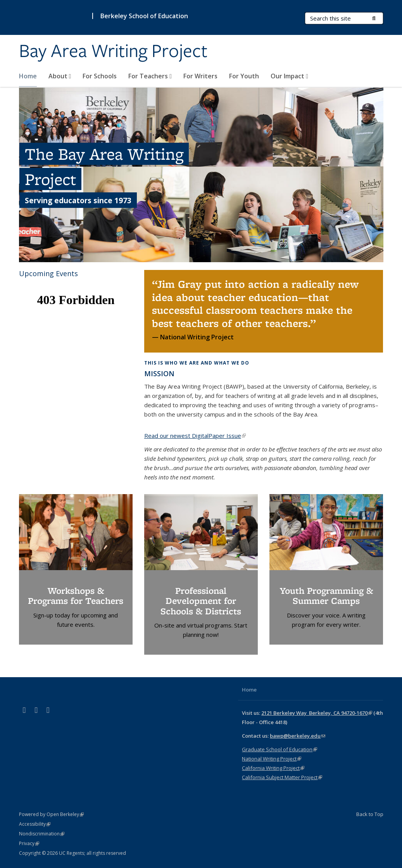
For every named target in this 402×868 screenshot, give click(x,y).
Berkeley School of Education (144, 16)
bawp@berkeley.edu (298, 736)
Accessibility (35, 824)
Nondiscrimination (42, 834)
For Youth (244, 76)
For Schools (100, 76)
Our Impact (289, 76)
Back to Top (370, 814)
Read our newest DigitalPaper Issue (195, 436)
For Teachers (150, 76)
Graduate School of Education (280, 749)
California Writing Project (273, 768)
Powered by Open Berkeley (51, 814)
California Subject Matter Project (282, 777)
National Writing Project (272, 759)
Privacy (29, 843)
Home (28, 76)
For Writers (200, 76)
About (60, 76)
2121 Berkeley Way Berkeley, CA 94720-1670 (317, 713)
